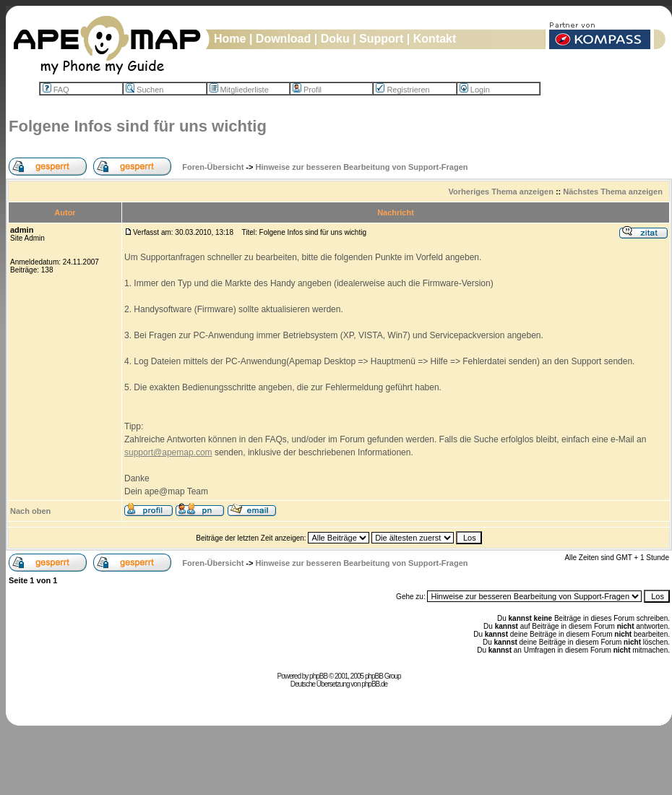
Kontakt (435, 39)
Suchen (145, 90)
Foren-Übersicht (213, 167)
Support (381, 39)
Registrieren (402, 90)
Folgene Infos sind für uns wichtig (138, 126)
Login (475, 90)
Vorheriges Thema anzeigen (501, 192)
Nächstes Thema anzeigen (613, 192)
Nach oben (30, 511)
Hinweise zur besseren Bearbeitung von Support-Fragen (362, 167)
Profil (307, 90)
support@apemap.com (168, 452)
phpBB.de (374, 684)
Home (230, 39)
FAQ (56, 90)
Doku (335, 39)
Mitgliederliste (239, 90)
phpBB (318, 676)
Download (283, 39)
